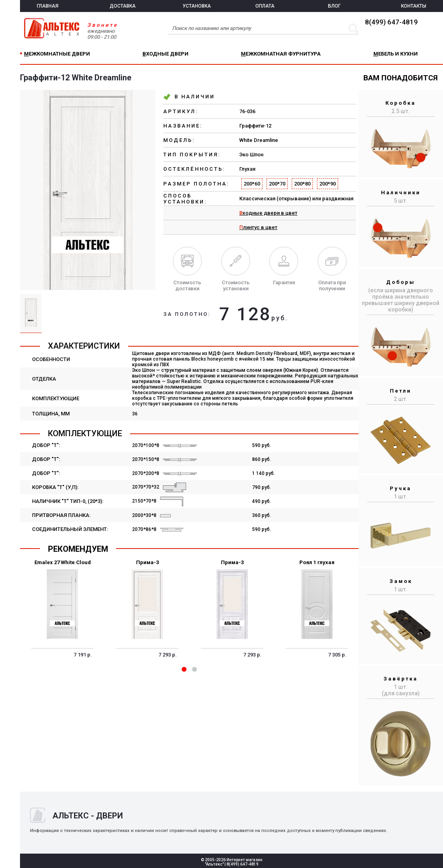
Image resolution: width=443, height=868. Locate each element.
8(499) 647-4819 (391, 22)
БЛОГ (334, 6)
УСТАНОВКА (197, 6)
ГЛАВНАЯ (48, 6)
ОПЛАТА (265, 6)
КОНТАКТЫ (414, 6)
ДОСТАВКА (123, 6)
